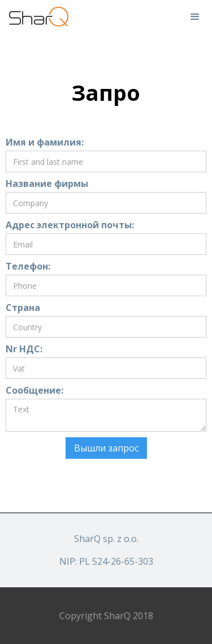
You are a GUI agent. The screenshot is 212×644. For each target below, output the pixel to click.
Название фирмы (47, 184)
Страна (23, 308)
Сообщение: (34, 390)
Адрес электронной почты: (70, 225)
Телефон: (28, 266)
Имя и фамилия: (45, 142)
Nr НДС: (24, 349)
